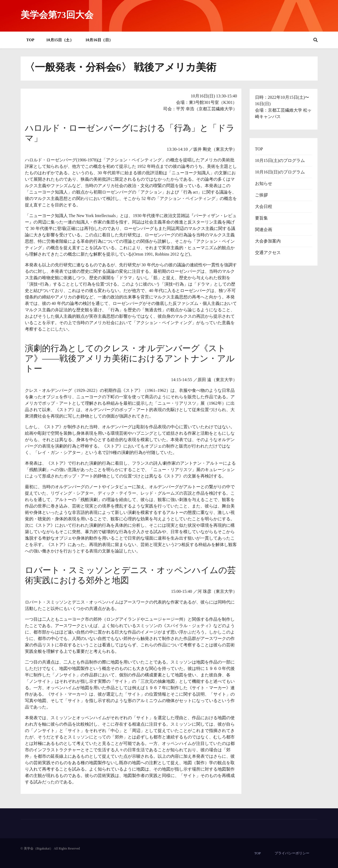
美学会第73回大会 (57, 15)
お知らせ (264, 183)
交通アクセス (268, 253)
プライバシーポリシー (292, 853)
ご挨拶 (261, 195)
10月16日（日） (99, 40)
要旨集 (261, 218)
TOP (31, 40)
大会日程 (264, 206)
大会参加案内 (268, 241)
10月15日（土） (60, 40)
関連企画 (264, 230)
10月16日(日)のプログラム (280, 172)
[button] (316, 40)
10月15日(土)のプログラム (280, 160)
